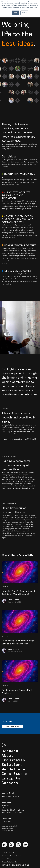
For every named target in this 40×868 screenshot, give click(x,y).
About (7, 756)
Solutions (12, 765)
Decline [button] (24, 13)
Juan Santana (14, 600)
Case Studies (16, 774)
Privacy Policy (6, 859)
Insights (11, 778)
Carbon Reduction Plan (9, 862)
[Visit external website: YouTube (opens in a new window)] (18, 845)
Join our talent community (11, 796)
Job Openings (12, 726)
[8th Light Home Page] (4, 745)
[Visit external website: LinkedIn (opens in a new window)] (4, 845)
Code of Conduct (8, 853)
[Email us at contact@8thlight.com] (25, 845)
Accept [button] (15, 13)
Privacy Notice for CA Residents (12, 812)
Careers (10, 783)
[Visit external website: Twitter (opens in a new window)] (11, 845)
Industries (13, 760)
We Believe (13, 769)
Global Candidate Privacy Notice (13, 810)
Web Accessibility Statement (11, 856)
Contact (10, 751)
